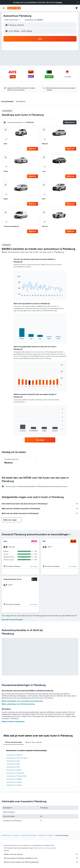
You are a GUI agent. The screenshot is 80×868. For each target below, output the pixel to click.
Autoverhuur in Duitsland (29, 835)
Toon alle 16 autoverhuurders (12, 620)
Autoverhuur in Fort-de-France (17, 758)
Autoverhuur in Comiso (14, 782)
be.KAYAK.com (6, 835)
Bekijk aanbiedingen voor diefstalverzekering (18, 704)
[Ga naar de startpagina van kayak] (14, 8)
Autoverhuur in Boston (14, 770)
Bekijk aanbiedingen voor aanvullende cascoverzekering (22, 701)
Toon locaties (34, 566)
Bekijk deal (32, 149)
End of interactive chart (16, 295)
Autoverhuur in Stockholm (15, 773)
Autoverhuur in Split (13, 761)
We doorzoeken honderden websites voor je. (41, 858)
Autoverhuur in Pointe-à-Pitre (17, 776)
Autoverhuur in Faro (13, 767)
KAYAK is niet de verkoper (41, 854)
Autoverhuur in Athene (14, 785)
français (59, 2)
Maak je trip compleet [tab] (34, 742)
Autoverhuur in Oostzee (46, 835)
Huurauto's (16, 835)
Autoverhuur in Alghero (14, 779)
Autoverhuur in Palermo (14, 755)
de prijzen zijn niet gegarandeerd (47, 848)
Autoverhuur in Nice (13, 764)
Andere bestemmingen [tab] (14, 742)
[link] (40, 440)
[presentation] (70, 534)
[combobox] (12, 20)
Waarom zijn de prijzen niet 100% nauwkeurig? (41, 862)
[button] (78, 2)
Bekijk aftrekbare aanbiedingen (13, 722)
